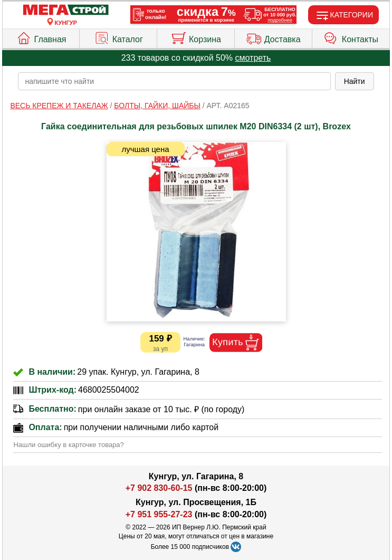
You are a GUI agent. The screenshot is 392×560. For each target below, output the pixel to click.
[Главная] (66, 10)
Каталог (118, 37)
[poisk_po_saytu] (174, 81)
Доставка (273, 37)
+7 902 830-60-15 (159, 488)
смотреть (253, 58)
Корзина (196, 37)
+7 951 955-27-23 (159, 514)
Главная (41, 37)
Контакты (351, 37)
